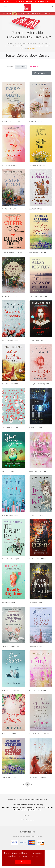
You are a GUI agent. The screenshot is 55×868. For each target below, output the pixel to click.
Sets (39, 810)
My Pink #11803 (34, 340)
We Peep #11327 (35, 690)
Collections (33, 810)
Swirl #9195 (6, 209)
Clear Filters (34, 67)
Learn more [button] (35, 856)
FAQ (4, 807)
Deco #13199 (6, 471)
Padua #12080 (7, 603)
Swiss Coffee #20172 (36, 734)
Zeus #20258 (34, 603)
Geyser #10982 (7, 340)
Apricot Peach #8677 (9, 253)
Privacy (30, 805)
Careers (49, 807)
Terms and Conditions (19, 805)
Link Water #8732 (35, 646)
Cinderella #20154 (8, 165)
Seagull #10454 (7, 515)
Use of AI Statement (21, 810)
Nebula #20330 (7, 428)
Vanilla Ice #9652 (35, 471)
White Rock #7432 (8, 121)
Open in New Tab (41, 73)
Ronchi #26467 (35, 165)
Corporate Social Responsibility (22, 807)
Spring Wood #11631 (8, 384)
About (8, 807)
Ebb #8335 (33, 209)
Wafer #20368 (34, 121)
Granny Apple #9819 (9, 559)
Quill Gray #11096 (35, 778)
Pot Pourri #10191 (7, 734)
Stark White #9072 (36, 296)
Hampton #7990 (35, 253)
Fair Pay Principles (40, 807)
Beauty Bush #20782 (36, 384)
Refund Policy (38, 805)
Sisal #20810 (6, 778)
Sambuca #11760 (35, 559)
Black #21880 (34, 428)
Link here (32, 48)
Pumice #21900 (35, 515)
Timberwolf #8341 (8, 646)
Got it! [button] (23, 862)
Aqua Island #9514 (8, 690)
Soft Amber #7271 (8, 296)
